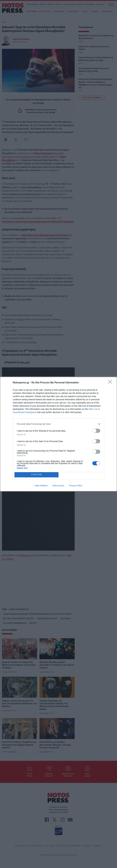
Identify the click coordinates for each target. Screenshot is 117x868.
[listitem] (58, 424)
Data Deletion (41, 486)
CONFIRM (36, 475)
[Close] (111, 383)
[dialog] (58, 434)
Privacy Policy (76, 486)
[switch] (96, 431)
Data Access (58, 486)
